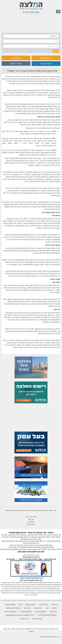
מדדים (54, 608)
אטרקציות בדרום (11, 612)
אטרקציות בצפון (41, 612)
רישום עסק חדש (46, 64)
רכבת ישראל (38, 608)
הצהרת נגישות (37, 619)
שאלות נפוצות (30, 605)
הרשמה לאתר (16, 58)
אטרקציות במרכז (26, 612)
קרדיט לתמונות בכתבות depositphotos (20, 615)
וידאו (20, 605)
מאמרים (31, 522)
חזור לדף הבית (31, 517)
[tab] (31, 19)
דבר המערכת (43, 605)
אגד (47, 608)
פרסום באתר (31, 524)
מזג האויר (27, 608)
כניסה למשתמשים (46, 58)
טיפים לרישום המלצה (13, 608)
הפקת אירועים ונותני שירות (47, 615)
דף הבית (55, 605)
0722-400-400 (31, 12)
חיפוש (56, 51)
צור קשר (31, 519)
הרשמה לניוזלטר (16, 63)
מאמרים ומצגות (10, 605)
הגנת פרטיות (24, 619)
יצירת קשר (53, 612)
